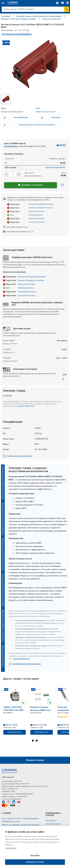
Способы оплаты (53, 824)
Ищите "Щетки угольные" (46, 112)
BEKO (38, 108)
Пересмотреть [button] (15, 732)
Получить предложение (55, 167)
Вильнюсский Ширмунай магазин (41, 204)
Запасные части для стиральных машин (18, 19)
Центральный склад (37, 222)
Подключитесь (11, 146)
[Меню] (3, 3)
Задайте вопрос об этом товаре (18, 456)
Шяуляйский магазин (37, 218)
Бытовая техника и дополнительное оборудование (39, 16)
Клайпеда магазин (36, 215)
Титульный (6, 16)
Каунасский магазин (36, 211)
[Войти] (57, 3)
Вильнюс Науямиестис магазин (41, 208)
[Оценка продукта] (64, 717)
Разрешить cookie (35, 862)
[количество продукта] (13, 174)
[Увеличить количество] (6, 174)
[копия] (28, 30)
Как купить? (51, 821)
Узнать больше (11, 848)
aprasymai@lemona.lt (26, 406)
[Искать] (67, 9)
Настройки (35, 855)
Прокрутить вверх (35, 760)
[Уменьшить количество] (19, 174)
